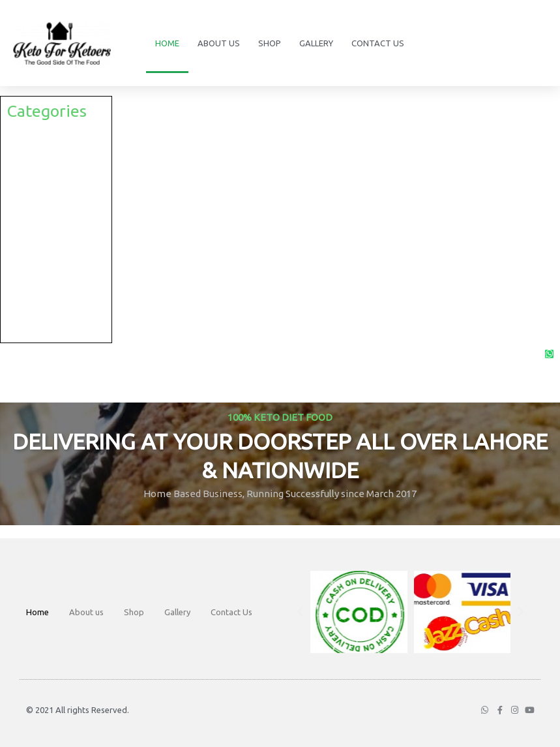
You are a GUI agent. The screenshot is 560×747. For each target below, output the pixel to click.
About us (219, 43)
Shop (270, 43)
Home (167, 43)
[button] (300, 612)
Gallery (316, 43)
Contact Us (378, 43)
